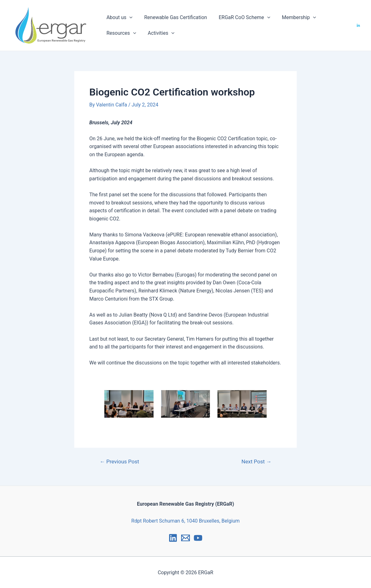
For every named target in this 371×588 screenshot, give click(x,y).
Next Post (256, 462)
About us (119, 18)
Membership (293, 18)
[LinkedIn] (358, 26)
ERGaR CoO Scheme (240, 18)
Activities (159, 33)
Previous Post (119, 462)
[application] (129, 18)
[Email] (185, 538)
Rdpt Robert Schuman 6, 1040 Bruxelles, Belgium (185, 521)
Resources (120, 33)
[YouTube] (198, 538)
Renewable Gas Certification (173, 17)
